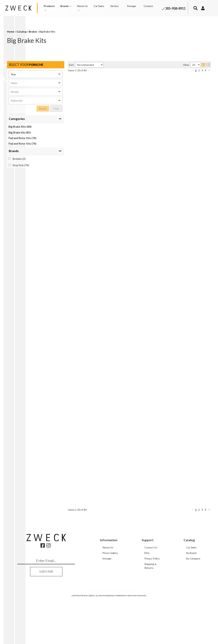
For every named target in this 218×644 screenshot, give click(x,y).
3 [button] (202, 70)
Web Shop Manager (137, 640)
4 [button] (205, 70)
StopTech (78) (21, 165)
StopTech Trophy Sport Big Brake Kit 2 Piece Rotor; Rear (135, 124)
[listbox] (36, 74)
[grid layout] (203, 65)
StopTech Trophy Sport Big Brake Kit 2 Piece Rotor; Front (136, 77)
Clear (56, 109)
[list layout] (208, 65)
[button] (50, 8)
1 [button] (196, 70)
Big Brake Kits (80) (20, 127)
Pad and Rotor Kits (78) (22, 138)
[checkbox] (10, 159)
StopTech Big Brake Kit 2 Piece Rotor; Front (127, 391)
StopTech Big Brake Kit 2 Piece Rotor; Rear (127, 297)
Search (43, 109)
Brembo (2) (19, 159)
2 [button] (199, 70)
